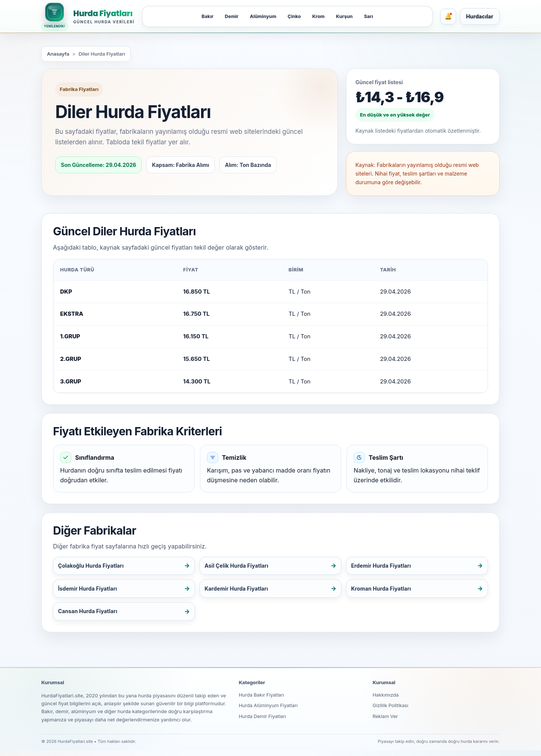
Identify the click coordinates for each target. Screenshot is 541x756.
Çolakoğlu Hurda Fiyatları (94, 566)
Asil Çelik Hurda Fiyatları (239, 566)
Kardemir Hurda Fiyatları (239, 591)
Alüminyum (261, 16)
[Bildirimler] (448, 17)
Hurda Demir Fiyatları (263, 723)
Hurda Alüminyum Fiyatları (269, 712)
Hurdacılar (480, 16)
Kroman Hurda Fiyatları (384, 591)
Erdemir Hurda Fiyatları (384, 566)
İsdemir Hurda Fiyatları (90, 591)
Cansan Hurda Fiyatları (90, 616)
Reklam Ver (386, 723)
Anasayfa (58, 54)
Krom (321, 16)
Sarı (375, 16)
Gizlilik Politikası (391, 712)
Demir (227, 16)
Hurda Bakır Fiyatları (262, 701)
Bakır (201, 16)
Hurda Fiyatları (103, 13)
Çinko (295, 16)
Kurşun (349, 16)
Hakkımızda (386, 701)
